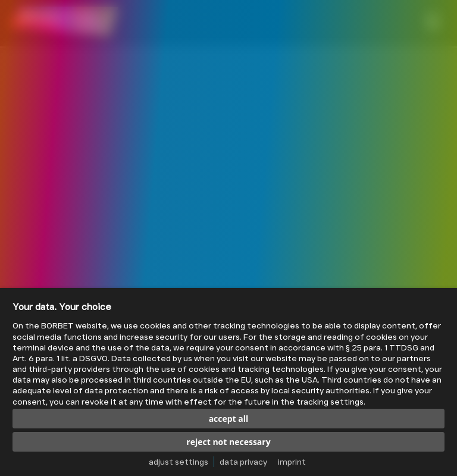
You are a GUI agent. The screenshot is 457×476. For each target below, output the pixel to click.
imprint (292, 462)
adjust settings (179, 462)
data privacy (243, 462)
